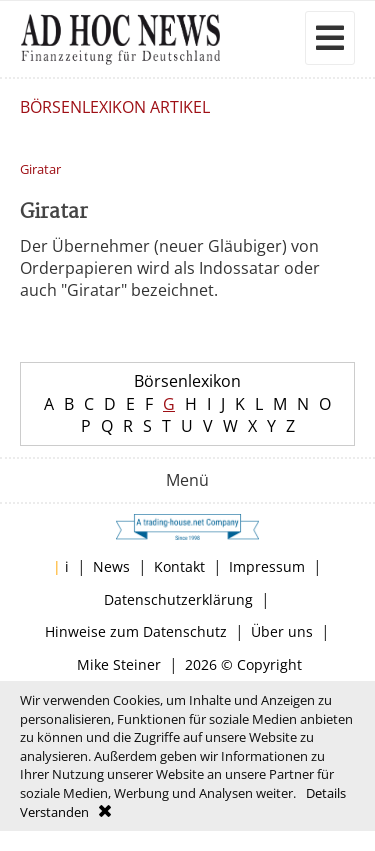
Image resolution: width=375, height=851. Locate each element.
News (111, 566)
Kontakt (179, 566)
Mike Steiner (119, 664)
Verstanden (54, 812)
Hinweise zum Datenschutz (136, 631)
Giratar (40, 169)
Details (326, 793)
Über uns (282, 631)
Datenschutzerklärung (178, 599)
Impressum (267, 566)
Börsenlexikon (187, 381)
